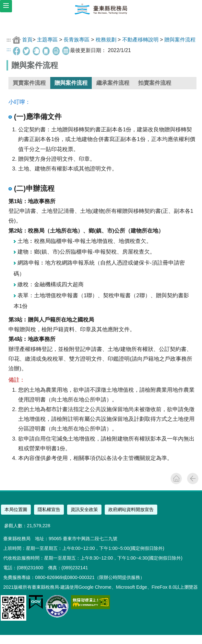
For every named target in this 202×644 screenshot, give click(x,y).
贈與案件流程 (180, 40)
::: (9, 40)
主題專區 (47, 40)
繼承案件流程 (113, 83)
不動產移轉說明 (140, 40)
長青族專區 (77, 40)
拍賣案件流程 (155, 83)
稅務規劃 (106, 40)
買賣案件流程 (29, 83)
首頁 (27, 40)
